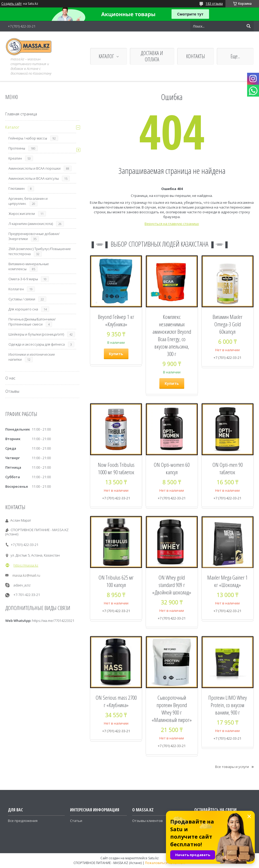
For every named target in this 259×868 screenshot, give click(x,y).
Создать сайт (11, 4)
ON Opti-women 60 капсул (172, 468)
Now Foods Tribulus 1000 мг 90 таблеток (116, 468)
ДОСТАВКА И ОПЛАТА (152, 56)
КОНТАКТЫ (196, 56)
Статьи (76, 821)
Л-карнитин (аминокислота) (31, 224)
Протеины (17, 148)
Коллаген (16, 289)
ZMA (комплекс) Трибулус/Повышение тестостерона (40, 251)
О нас (10, 378)
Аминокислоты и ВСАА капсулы (34, 178)
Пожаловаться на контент (165, 863)
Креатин (15, 158)
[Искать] (248, 26)
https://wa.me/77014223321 (53, 621)
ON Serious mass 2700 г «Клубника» (116, 701)
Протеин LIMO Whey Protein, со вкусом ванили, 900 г (228, 705)
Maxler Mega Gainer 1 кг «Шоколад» (227, 581)
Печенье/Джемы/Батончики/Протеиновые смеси (32, 322)
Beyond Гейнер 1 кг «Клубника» (116, 320)
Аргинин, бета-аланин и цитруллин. (28, 201)
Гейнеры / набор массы (28, 138)
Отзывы (12, 391)
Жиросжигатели (22, 214)
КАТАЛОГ (106, 56)
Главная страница (21, 114)
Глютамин (17, 188)
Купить (116, 354)
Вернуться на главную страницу (172, 224)
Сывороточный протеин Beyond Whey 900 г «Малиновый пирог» (172, 709)
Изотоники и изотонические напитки (32, 357)
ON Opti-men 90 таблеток (228, 468)
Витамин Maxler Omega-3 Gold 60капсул (227, 324)
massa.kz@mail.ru (26, 575)
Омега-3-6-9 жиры (23, 279)
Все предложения (23, 821)
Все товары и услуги (232, 767)
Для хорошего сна (23, 309)
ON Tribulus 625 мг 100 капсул (116, 581)
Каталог (12, 127)
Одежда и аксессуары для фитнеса (37, 344)
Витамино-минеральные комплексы (29, 266)
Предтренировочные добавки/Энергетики (34, 236)
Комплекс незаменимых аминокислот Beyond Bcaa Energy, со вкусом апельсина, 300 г (172, 335)
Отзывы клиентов (147, 821)
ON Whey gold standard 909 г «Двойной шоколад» (172, 585)
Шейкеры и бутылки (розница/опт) (36, 334)
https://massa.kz (26, 565)
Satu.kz (153, 858)
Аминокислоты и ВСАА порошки (34, 168)
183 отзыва (214, 4)
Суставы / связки (22, 299)
